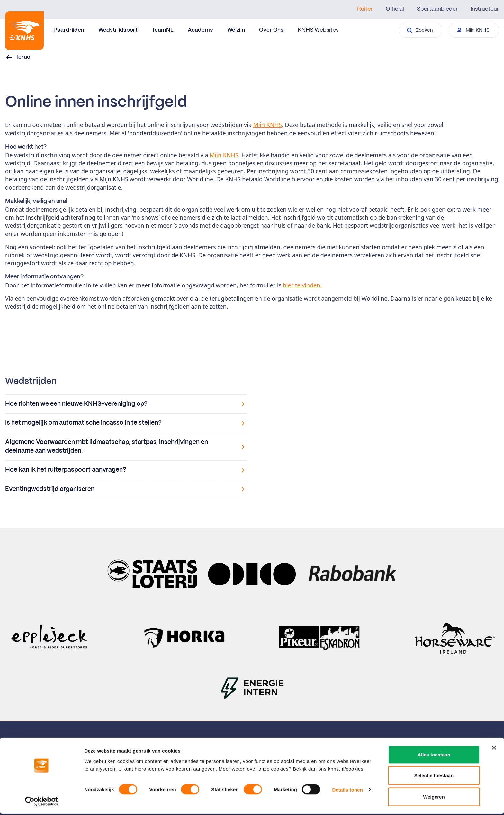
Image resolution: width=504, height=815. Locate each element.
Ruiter (365, 9)
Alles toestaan (434, 756)
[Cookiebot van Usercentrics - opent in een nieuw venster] (42, 802)
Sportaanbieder (437, 9)
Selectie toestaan (434, 777)
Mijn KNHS (268, 125)
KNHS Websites (318, 30)
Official (395, 9)
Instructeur (485, 9)
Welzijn (236, 30)
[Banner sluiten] (494, 749)
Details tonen (347, 791)
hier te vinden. (302, 285)
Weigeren (434, 798)
